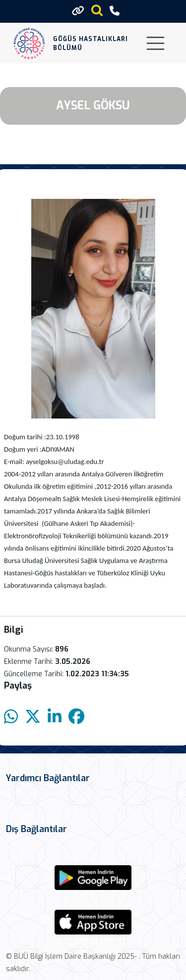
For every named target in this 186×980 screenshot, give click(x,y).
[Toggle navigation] (155, 43)
